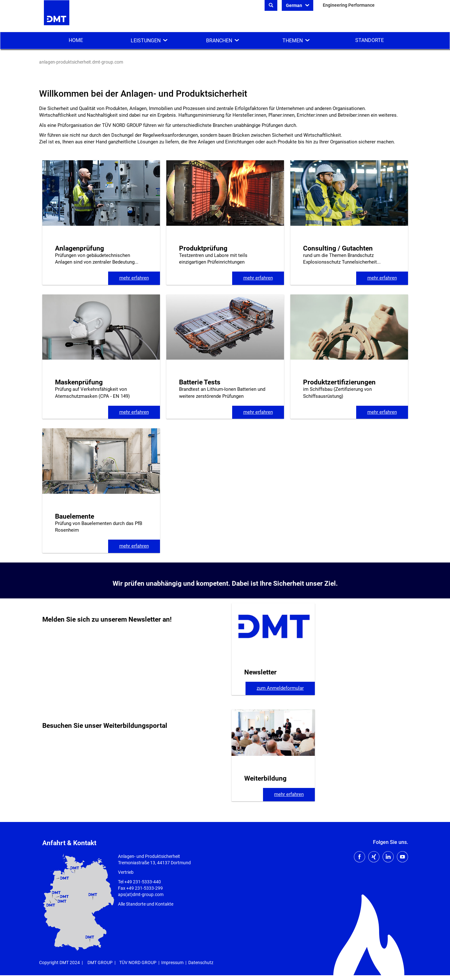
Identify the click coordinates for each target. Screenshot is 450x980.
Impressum (172, 963)
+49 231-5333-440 (143, 882)
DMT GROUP (100, 963)
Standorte (370, 40)
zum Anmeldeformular (280, 688)
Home (76, 40)
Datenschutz (201, 963)
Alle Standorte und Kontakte (146, 904)
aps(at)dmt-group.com (141, 894)
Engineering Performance (349, 5)
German (294, 5)
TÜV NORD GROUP (138, 963)
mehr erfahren (134, 278)
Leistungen (146, 41)
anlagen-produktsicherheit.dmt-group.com (81, 62)
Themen (293, 41)
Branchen (219, 41)
